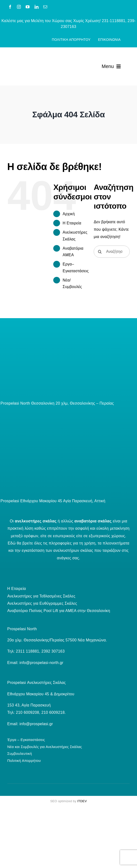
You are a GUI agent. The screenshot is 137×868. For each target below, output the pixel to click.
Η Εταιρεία (72, 223)
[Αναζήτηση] (100, 252)
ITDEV (82, 801)
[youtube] (28, 7)
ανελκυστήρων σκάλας (73, 550)
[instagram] (19, 7)
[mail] (45, 7)
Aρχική (69, 214)
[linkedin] (37, 7)
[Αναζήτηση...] (112, 252)
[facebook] (10, 7)
